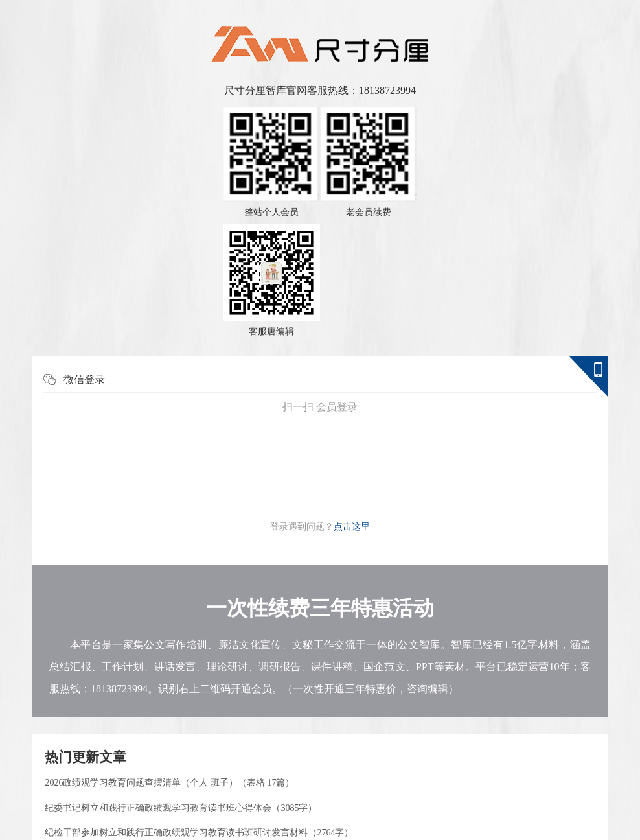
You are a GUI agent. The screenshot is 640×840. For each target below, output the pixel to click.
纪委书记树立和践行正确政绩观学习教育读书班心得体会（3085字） (181, 808)
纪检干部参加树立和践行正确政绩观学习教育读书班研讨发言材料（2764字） (199, 833)
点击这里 (352, 527)
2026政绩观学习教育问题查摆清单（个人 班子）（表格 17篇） (169, 783)
